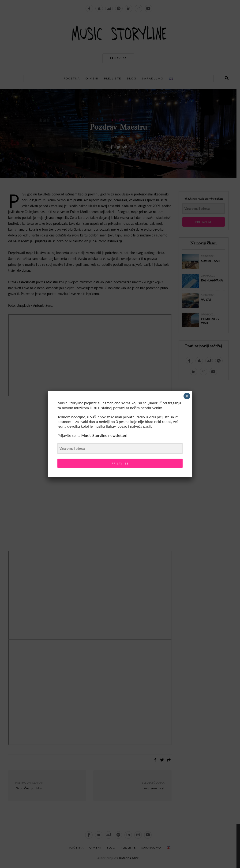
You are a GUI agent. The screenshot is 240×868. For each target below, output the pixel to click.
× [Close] (187, 396)
